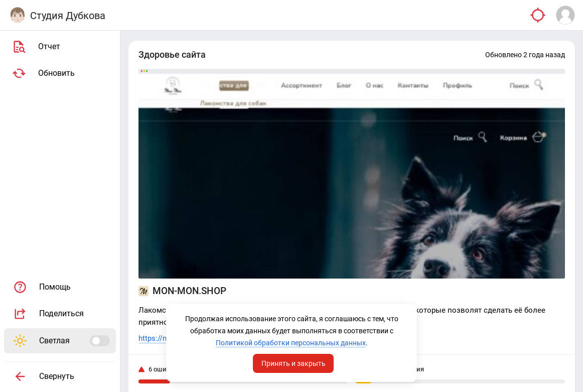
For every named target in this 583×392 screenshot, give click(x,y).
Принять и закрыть (294, 363)
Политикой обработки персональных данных (291, 343)
